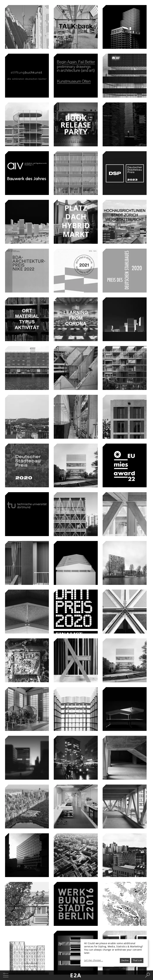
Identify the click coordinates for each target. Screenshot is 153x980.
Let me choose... (94, 960)
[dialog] (114, 953)
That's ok (137, 960)
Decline (125, 960)
